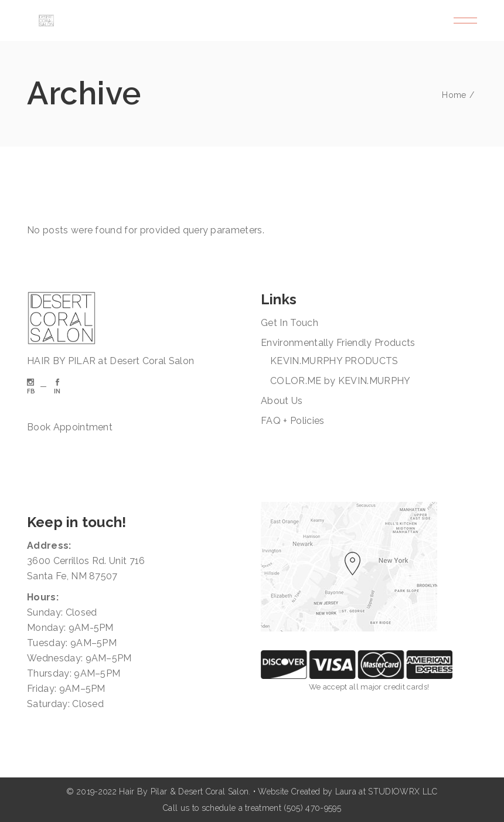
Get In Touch (290, 323)
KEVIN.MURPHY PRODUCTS (334, 361)
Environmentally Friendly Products (338, 343)
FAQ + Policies (292, 421)
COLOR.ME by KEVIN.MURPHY (340, 381)
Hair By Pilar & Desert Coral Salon (184, 792)
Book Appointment (70, 427)
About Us (282, 401)
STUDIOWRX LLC (403, 792)
